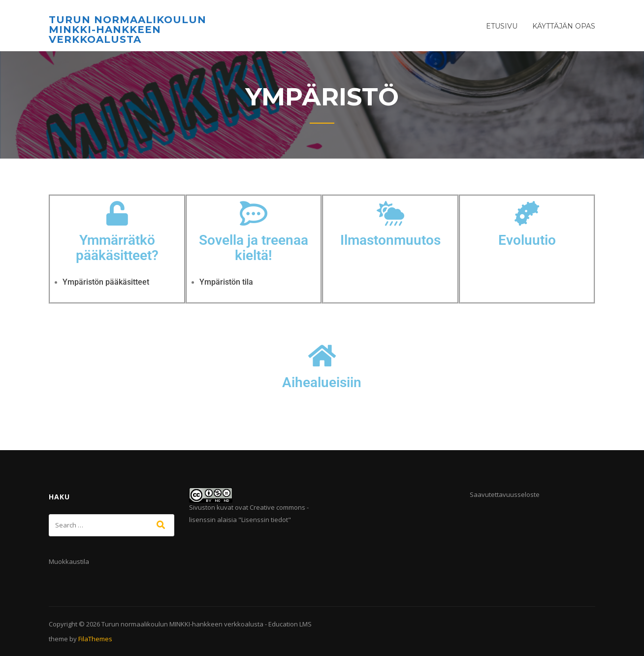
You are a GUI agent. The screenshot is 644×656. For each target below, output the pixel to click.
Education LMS (290, 624)
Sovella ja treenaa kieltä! (254, 248)
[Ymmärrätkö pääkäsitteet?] (117, 213)
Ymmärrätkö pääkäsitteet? (117, 248)
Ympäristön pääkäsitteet (106, 282)
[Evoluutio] (527, 213)
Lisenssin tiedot (265, 520)
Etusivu (502, 26)
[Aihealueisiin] (322, 356)
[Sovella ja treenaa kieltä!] (254, 213)
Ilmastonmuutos (390, 240)
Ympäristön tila (226, 282)
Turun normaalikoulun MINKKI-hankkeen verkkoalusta (128, 30)
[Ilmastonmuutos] (390, 213)
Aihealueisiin (322, 382)
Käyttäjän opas (564, 26)
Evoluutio (527, 240)
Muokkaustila (69, 561)
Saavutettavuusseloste (505, 494)
